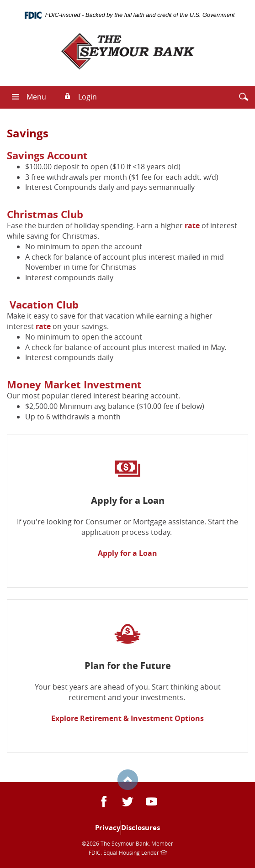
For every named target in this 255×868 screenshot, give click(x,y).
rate (192, 225)
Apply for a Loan (127, 553)
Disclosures (141, 828)
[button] (244, 97)
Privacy (108, 828)
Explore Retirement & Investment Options (127, 718)
